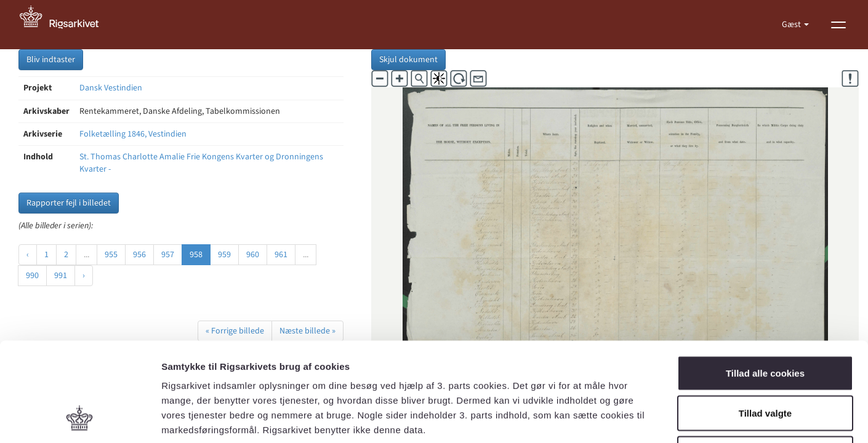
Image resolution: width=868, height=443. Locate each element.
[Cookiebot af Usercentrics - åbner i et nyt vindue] (80, 419)
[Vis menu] (838, 25)
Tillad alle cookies (765, 281)
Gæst (792, 25)
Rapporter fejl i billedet (69, 203)
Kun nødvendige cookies (765, 362)
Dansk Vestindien (111, 88)
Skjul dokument (408, 60)
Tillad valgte (765, 322)
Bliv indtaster (51, 60)
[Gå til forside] (66, 25)
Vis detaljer (640, 419)
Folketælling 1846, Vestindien (133, 134)
